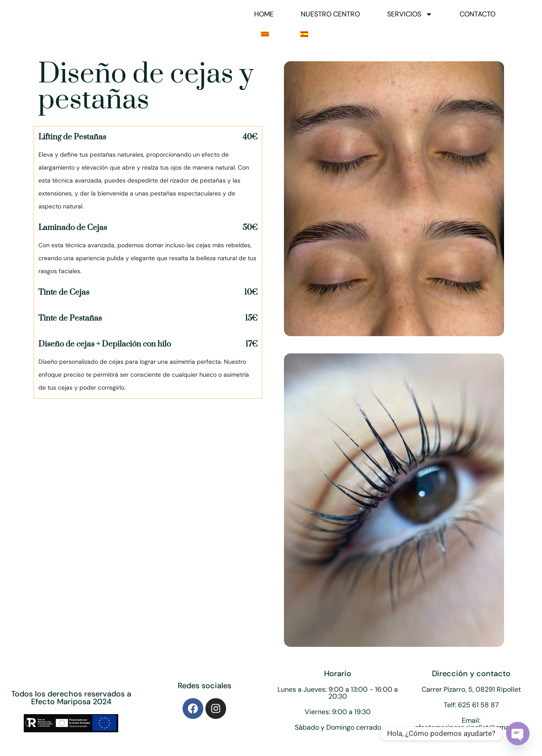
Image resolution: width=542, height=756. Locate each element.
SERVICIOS (410, 14)
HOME (264, 14)
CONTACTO (477, 14)
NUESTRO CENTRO (330, 14)
